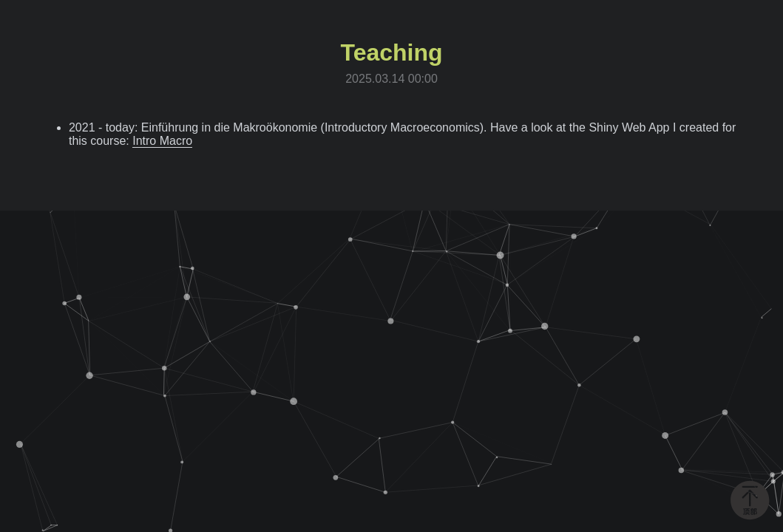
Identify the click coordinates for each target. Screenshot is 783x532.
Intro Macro (162, 141)
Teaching (391, 52)
